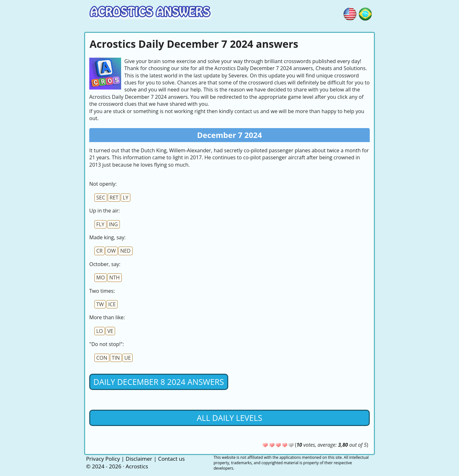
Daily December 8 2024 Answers (159, 382)
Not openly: (103, 184)
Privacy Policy (103, 459)
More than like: (107, 317)
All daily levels (229, 418)
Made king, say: (107, 237)
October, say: (105, 264)
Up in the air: (105, 211)
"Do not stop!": (107, 344)
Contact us (171, 459)
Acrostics (137, 466)
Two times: (102, 291)
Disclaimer (139, 459)
